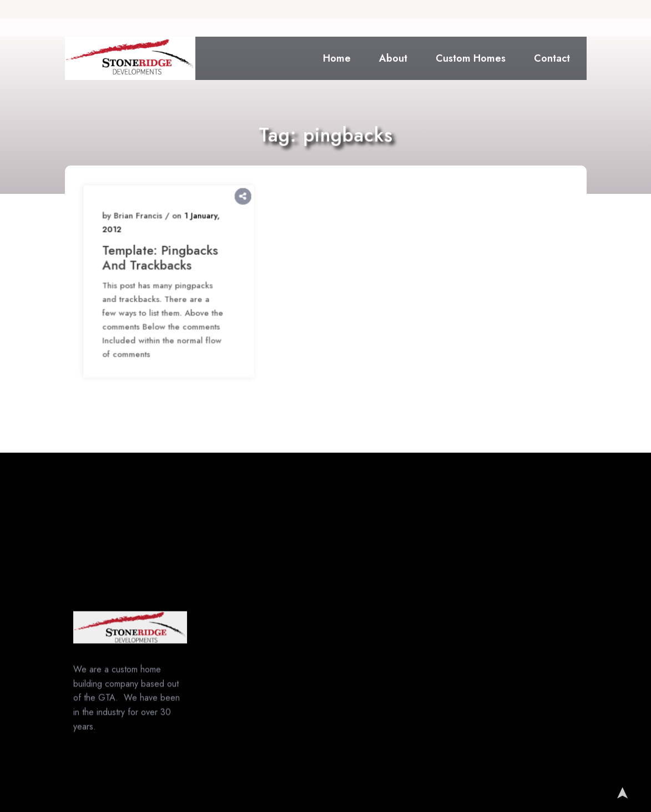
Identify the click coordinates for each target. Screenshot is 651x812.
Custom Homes (471, 58)
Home (337, 58)
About (393, 58)
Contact (552, 58)
